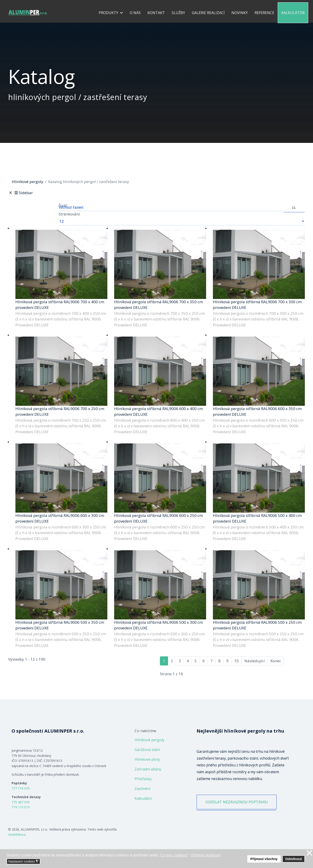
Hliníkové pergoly (149, 740)
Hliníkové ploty (147, 759)
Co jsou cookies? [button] (174, 855)
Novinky (240, 13)
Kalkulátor (293, 13)
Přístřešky (143, 779)
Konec (276, 661)
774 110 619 (21, 807)
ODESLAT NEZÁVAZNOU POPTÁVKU (237, 802)
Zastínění (142, 789)
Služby (178, 13)
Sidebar (23, 193)
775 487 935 (21, 802)
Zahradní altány (148, 769)
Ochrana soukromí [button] (206, 855)
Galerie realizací (208, 13)
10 (236, 661)
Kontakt (156, 13)
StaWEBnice (17, 835)
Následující (255, 661)
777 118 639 (21, 788)
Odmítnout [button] (294, 859)
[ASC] (294, 207)
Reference (264, 13)
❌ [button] (309, 853)
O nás (135, 13)
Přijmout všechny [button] (264, 859)
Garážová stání (147, 750)
